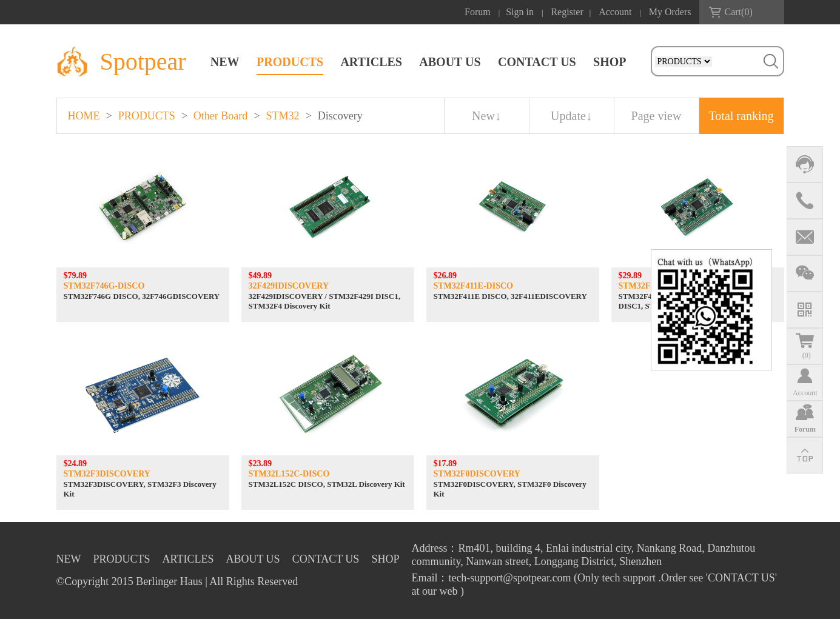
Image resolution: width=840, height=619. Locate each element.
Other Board (220, 116)
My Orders (670, 12)
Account (615, 12)
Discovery (340, 116)
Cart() (739, 12)
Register (567, 12)
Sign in (520, 12)
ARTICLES (371, 62)
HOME (84, 116)
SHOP (610, 62)
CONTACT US (537, 62)
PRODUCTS (290, 62)
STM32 (282, 116)
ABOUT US (450, 62)
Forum (478, 12)
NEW (225, 62)
